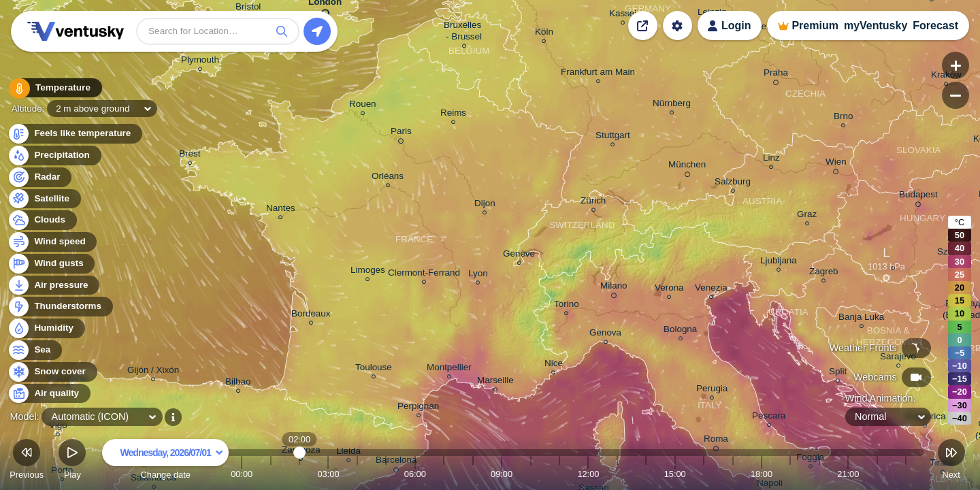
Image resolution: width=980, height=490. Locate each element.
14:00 (646, 474)
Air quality (49, 394)
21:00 (848, 474)
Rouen (363, 106)
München (687, 167)
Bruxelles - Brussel (464, 33)
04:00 (357, 474)
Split (838, 373)
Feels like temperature (75, 134)
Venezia (711, 290)
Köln (544, 34)
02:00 (300, 474)
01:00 (271, 474)
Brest (190, 156)
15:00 (675, 474)
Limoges (368, 272)
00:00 (242, 474)
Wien (836, 164)
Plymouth (200, 62)
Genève (519, 256)
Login (736, 26)
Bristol (248, 9)
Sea (34, 350)
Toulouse (374, 369)
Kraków (946, 77)
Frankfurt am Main (598, 74)
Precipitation (54, 156)
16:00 (704, 474)
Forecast (935, 26)
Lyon (478, 275)
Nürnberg (672, 105)
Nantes (281, 210)
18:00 (762, 474)
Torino (567, 306)
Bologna (680, 331)
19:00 (790, 474)
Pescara (769, 418)
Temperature (54, 88)
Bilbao (238, 383)
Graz (807, 216)
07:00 (444, 474)
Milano (614, 288)
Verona (669, 290)
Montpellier (449, 369)
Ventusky (73, 31)
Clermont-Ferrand (424, 275)
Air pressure (53, 285)
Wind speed (52, 242)
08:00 (473, 474)
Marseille (495, 382)
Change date (165, 461)
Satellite (44, 199)
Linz (771, 160)
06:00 (415, 474)
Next (951, 461)
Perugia (712, 390)
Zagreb (824, 273)
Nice (554, 365)
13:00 (617, 474)
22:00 (877, 474)
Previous (27, 461)
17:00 (733, 474)
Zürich (593, 202)
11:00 (559, 474)
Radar (39, 177)
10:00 (531, 474)
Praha (776, 75)
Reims (453, 115)
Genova (605, 334)
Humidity (46, 328)
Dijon (485, 205)
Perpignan (418, 408)
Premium (815, 26)
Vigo (58, 427)
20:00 (819, 474)
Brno (843, 118)
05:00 (386, 474)
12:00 (588, 474)
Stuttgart (613, 137)
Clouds (42, 220)
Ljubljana (779, 262)
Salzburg (733, 183)
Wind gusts (51, 264)
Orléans (388, 178)
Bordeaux (311, 315)
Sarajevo (898, 358)
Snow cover (52, 372)
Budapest (918, 197)
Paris (401, 133)
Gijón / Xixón (153, 372)
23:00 (906, 474)
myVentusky (876, 26)
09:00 (502, 474)
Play (72, 461)
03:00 (328, 474)
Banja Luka (861, 319)
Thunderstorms (60, 307)
